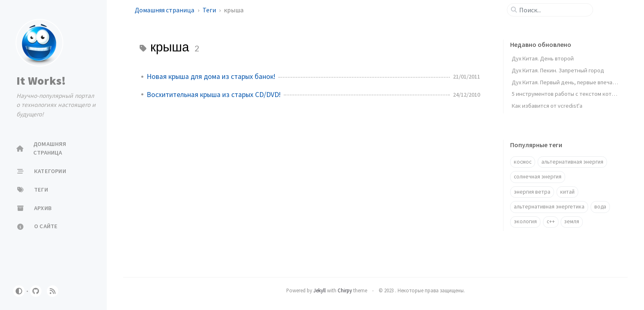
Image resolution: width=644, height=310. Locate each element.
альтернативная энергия (572, 162)
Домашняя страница (165, 10)
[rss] (53, 291)
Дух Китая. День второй (543, 58)
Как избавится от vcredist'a (547, 106)
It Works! (41, 81)
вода (600, 207)
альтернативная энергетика (549, 207)
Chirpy (345, 290)
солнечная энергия (538, 177)
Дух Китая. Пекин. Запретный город (558, 70)
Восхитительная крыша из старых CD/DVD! (214, 95)
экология (525, 221)
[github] (36, 291)
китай (567, 192)
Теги (210, 10)
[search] (553, 10)
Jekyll (320, 290)
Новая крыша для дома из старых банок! (211, 76)
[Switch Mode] (19, 291)
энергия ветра (532, 192)
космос (523, 162)
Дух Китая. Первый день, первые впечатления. (572, 82)
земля (572, 221)
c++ (551, 221)
